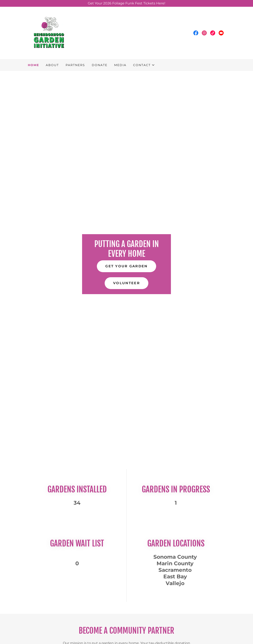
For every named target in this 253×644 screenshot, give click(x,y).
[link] (49, 33)
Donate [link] (100, 65)
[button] (144, 65)
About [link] (52, 65)
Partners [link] (75, 65)
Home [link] (33, 65)
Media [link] (120, 65)
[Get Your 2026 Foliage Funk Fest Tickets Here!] (126, 3)
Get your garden (126, 266)
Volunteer (126, 283)
